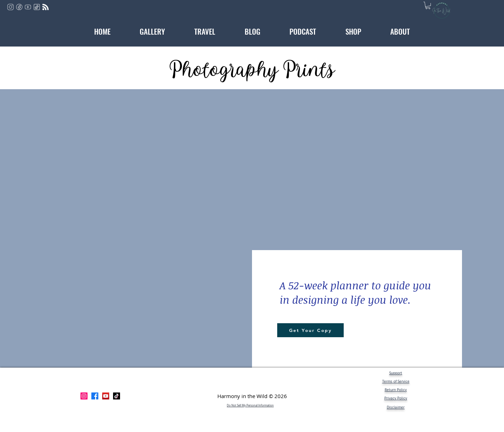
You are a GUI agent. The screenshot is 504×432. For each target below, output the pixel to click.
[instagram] (10, 7)
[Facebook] (95, 396)
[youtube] (28, 7)
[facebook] (19, 7)
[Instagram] (84, 396)
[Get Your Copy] (310, 330)
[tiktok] (37, 7)
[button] (428, 5)
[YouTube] (106, 396)
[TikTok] (117, 396)
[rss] (45, 7)
